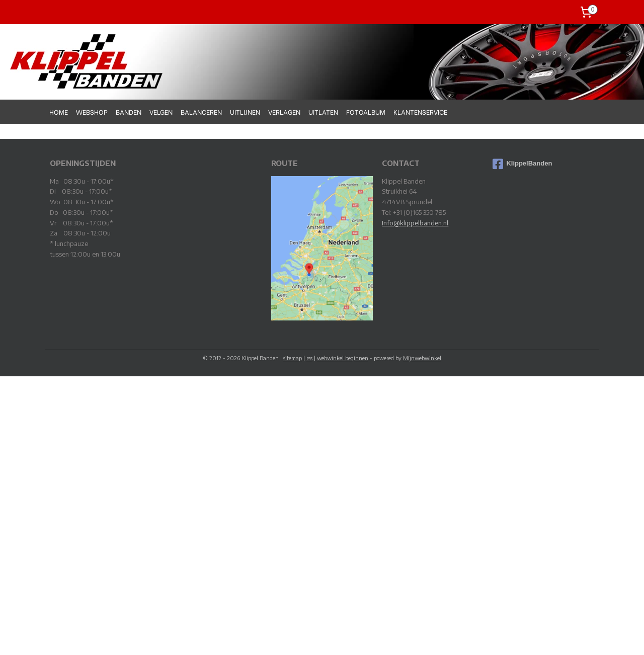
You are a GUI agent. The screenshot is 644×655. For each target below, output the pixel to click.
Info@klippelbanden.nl (415, 223)
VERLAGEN (284, 111)
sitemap (293, 358)
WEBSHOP (92, 111)
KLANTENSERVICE (420, 111)
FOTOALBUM (366, 111)
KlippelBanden (522, 164)
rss (309, 358)
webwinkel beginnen (343, 358)
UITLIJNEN (245, 111)
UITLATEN (323, 111)
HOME (59, 111)
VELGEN (161, 111)
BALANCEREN (201, 111)
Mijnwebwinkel (422, 358)
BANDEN (129, 111)
